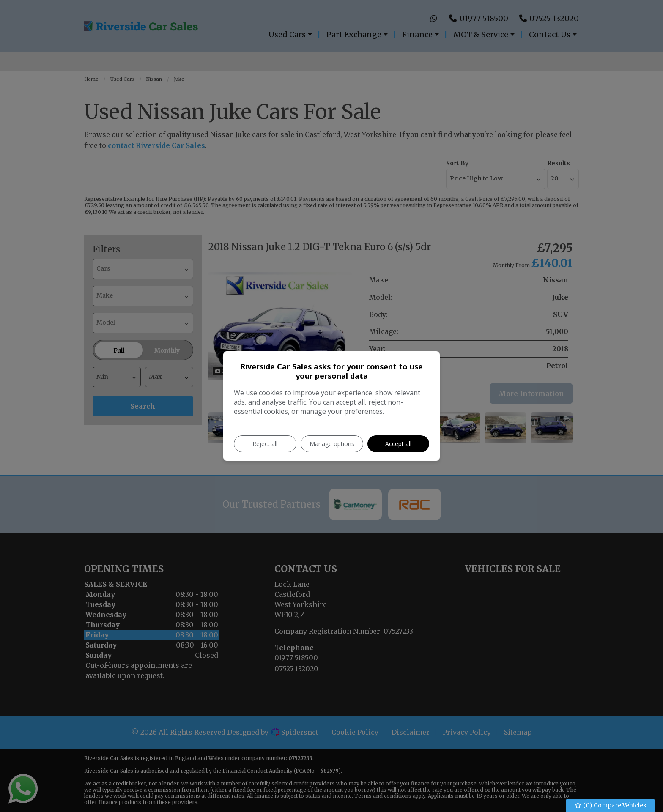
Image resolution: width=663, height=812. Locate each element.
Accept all (398, 444)
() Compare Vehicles (611, 805)
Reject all (265, 444)
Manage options (332, 444)
